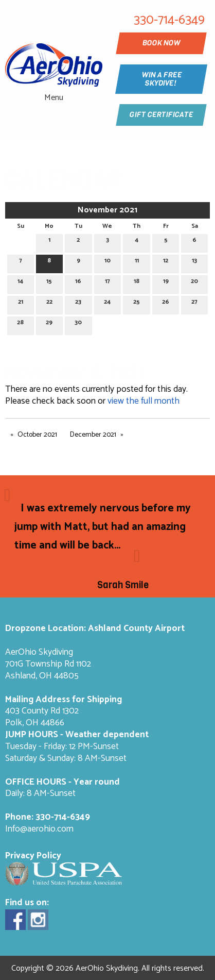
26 (166, 303)
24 (107, 303)
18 (137, 283)
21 (21, 303)
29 (49, 324)
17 (107, 283)
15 (49, 283)
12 (166, 262)
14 (20, 283)
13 (194, 262)
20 (194, 283)
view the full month (144, 401)
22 (49, 303)
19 (166, 283)
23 (78, 303)
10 (107, 262)
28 (20, 324)
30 (78, 324)
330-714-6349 (63, 817)
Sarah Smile (123, 585)
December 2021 (93, 435)
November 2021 (107, 210)
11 (137, 262)
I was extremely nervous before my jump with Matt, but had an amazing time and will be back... (103, 527)
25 (137, 303)
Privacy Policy (33, 856)
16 (78, 283)
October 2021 (37, 435)
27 (194, 303)
